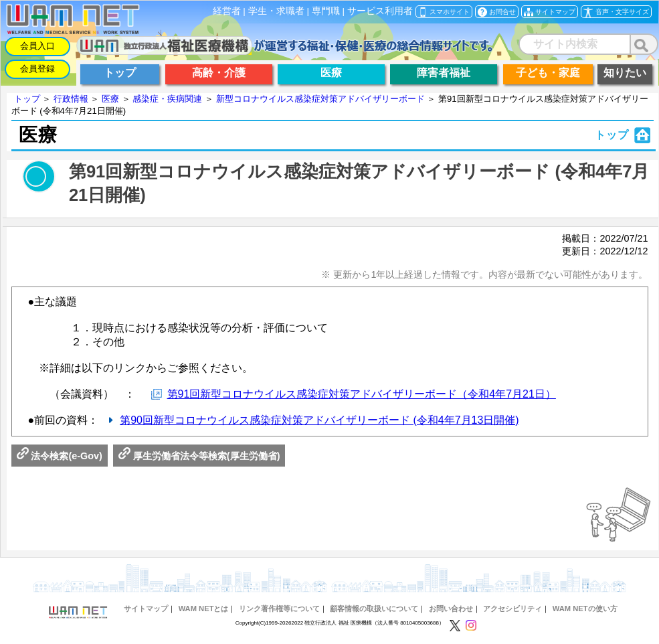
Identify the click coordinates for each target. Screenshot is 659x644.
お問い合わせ (451, 609)
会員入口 (37, 46)
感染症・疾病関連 (167, 99)
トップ (27, 99)
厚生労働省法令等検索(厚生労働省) (199, 456)
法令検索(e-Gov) (60, 456)
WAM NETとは (204, 609)
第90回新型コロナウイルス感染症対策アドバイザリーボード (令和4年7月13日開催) (319, 420)
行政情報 (71, 99)
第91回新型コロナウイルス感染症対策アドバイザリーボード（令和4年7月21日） (362, 394)
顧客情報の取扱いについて (374, 609)
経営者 (227, 11)
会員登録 (37, 69)
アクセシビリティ (512, 609)
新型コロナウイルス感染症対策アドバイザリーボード (320, 99)
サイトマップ (146, 609)
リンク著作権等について (279, 609)
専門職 (326, 11)
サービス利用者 (380, 11)
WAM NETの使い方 (585, 609)
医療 (110, 99)
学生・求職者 (276, 11)
